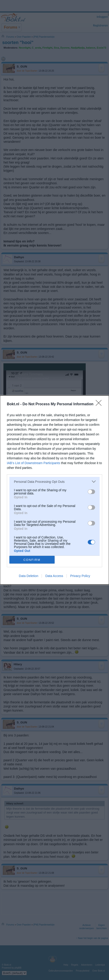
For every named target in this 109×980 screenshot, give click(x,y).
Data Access (54, 576)
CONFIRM (32, 560)
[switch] (91, 492)
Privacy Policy (80, 576)
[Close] (100, 404)
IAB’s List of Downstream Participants (33, 463)
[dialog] (54, 490)
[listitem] (54, 482)
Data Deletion (29, 576)
